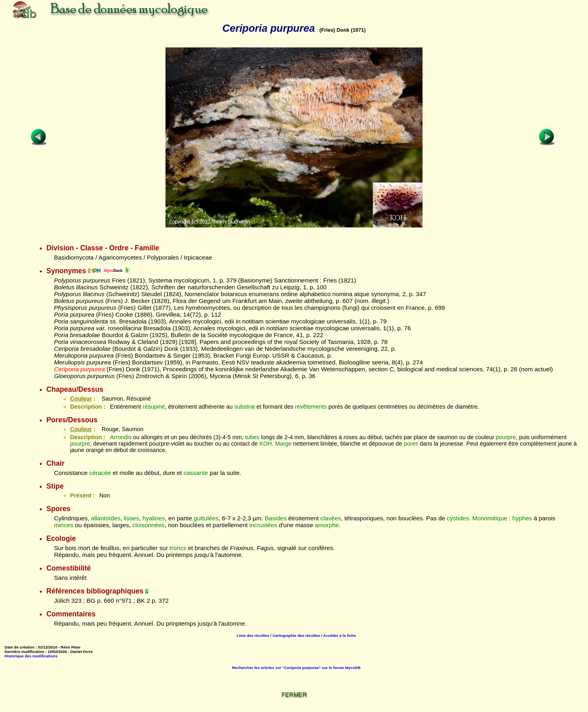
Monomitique (490, 518)
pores (411, 444)
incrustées (263, 525)
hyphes (522, 518)
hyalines (154, 518)
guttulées (206, 518)
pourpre (506, 437)
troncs (178, 548)
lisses (131, 518)
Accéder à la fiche (339, 635)
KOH (266, 444)
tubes (252, 437)
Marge (283, 444)
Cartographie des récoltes (296, 635)
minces (63, 525)
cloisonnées (149, 525)
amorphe (327, 525)
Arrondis (121, 437)
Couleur (81, 399)
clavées (331, 518)
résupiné (154, 407)
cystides (458, 518)
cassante (196, 473)
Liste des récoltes (253, 635)
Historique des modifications (31, 656)
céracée (100, 473)
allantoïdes (106, 518)
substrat (244, 407)
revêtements (311, 407)
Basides (276, 518)
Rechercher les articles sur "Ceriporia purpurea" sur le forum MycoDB (296, 668)
